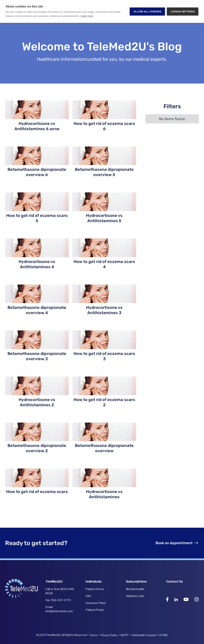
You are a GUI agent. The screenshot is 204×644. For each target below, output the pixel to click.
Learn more (87, 16)
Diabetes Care (135, 596)
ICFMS (163, 635)
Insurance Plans (96, 603)
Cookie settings (183, 12)
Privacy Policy (109, 635)
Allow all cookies (147, 12)
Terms (93, 635)
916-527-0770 (61, 600)
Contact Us (174, 582)
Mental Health (135, 589)
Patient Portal (94, 610)
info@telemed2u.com (59, 611)
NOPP (124, 635)
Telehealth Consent (144, 635)
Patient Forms (95, 589)
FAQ (88, 596)
